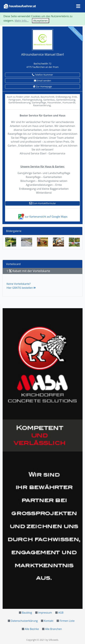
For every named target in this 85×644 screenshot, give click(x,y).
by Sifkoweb (52, 640)
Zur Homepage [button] (42, 86)
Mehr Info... (22, 21)
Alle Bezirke (32, 629)
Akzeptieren (41, 21)
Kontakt (49, 621)
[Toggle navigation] (78, 6)
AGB (61, 613)
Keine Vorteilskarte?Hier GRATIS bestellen (21, 286)
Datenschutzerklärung (24, 621)
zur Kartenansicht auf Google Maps (42, 217)
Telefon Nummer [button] (42, 75)
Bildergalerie (14, 231)
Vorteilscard (13, 264)
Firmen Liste (67, 621)
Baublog (27, 613)
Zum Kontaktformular (43, 203)
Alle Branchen (53, 629)
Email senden (42, 81)
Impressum (45, 613)
